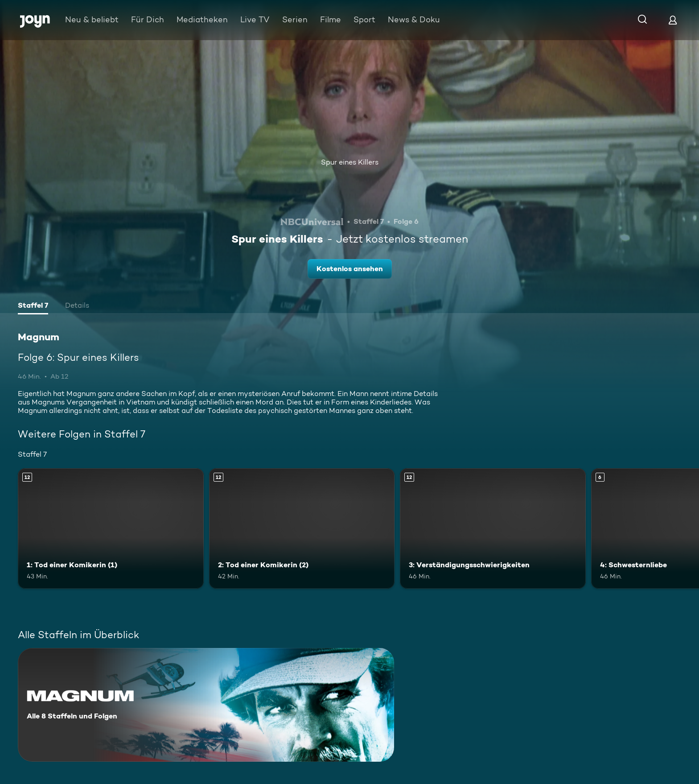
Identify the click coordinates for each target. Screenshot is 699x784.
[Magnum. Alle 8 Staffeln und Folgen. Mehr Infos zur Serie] (206, 705)
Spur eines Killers (350, 162)
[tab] (33, 306)
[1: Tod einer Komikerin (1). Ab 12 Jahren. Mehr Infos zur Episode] (111, 529)
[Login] (673, 20)
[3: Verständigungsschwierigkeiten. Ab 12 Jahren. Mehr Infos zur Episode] (493, 529)
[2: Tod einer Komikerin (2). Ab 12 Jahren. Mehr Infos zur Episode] (302, 529)
